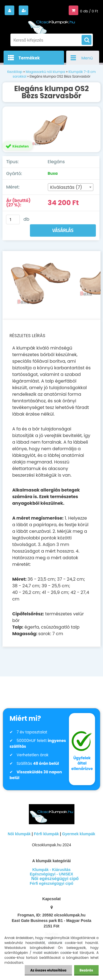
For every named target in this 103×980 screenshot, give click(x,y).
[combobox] (71, 187)
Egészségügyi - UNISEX (52, 874)
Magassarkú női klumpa (45, 72)
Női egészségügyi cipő (55, 879)
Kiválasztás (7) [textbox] (66, 187)
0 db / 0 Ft (89, 11)
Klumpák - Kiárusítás (51, 870)
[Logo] (52, 24)
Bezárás (86, 970)
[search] (87, 40)
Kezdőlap (15, 72)
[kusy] (13, 219)
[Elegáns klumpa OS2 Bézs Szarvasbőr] (51, 129)
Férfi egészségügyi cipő (51, 883)
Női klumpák (19, 834)
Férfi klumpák (46, 834)
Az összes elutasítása (48, 970)
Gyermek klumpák (79, 834)
